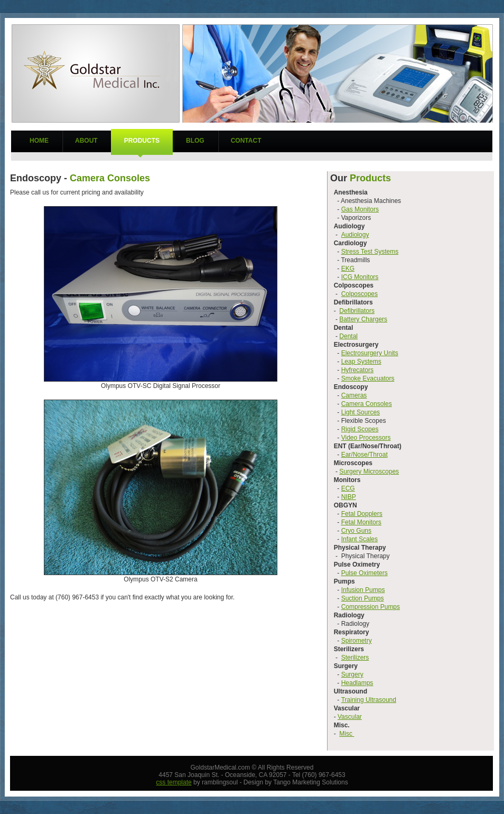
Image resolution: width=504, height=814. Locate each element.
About (86, 141)
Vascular (350, 717)
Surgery (352, 674)
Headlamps (357, 683)
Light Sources (361, 412)
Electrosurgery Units (370, 353)
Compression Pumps (371, 607)
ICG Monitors (360, 277)
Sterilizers (355, 658)
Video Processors (366, 438)
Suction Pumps (363, 598)
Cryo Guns (356, 531)
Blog (195, 141)
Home (39, 141)
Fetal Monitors (361, 522)
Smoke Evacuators (368, 378)
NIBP (349, 497)
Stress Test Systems (370, 252)
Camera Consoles (367, 404)
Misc (347, 734)
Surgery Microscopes (369, 471)
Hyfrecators (357, 370)
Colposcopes (360, 294)
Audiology (355, 235)
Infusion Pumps (363, 590)
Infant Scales (360, 539)
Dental (348, 336)
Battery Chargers (363, 319)
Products (142, 141)
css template (174, 782)
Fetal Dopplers (362, 514)
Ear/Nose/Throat (365, 455)
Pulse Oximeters (365, 573)
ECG (348, 488)
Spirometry (357, 641)
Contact (246, 141)
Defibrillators (357, 311)
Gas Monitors (360, 209)
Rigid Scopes (360, 429)
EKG (348, 269)
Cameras (354, 395)
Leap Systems (361, 362)
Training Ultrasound (369, 700)
